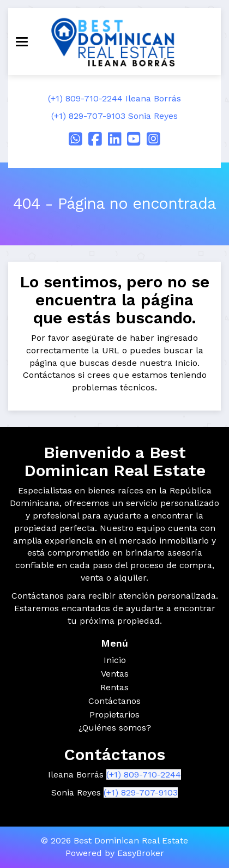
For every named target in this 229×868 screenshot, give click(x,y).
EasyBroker (141, 853)
